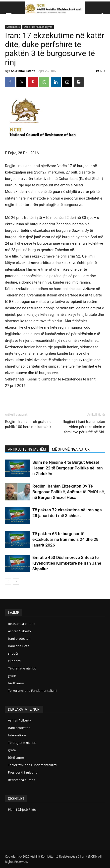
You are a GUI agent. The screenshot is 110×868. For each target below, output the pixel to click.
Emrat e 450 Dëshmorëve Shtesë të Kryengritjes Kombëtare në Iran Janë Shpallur (67, 563)
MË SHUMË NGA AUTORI (71, 449)
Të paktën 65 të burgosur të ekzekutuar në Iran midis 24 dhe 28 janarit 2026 (65, 539)
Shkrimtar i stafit (23, 71)
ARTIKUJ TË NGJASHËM (27, 449)
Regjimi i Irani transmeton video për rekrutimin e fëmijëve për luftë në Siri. (84, 427)
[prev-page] (8, 582)
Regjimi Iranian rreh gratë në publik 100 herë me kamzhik (28, 424)
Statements (13, 27)
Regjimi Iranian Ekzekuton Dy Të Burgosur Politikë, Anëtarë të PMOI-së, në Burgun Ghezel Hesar (69, 492)
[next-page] (16, 582)
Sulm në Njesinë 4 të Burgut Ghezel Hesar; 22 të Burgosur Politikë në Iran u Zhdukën (68, 468)
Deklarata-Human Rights (38, 27)
